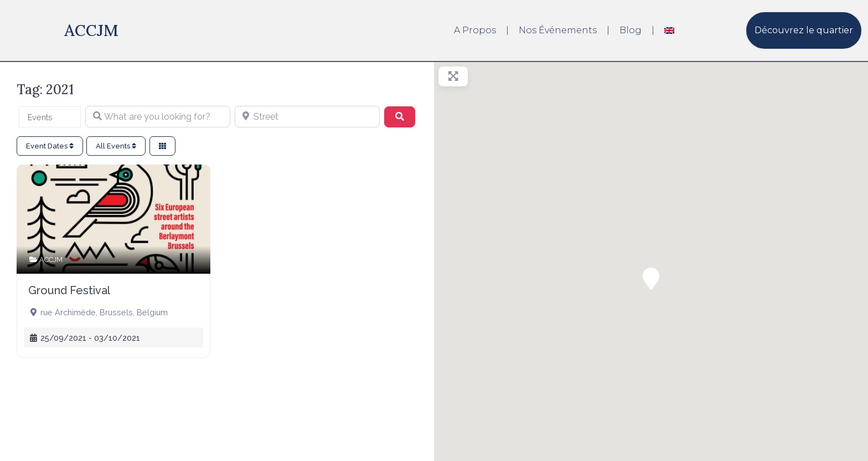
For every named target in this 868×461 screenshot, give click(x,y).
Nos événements (558, 30)
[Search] (400, 117)
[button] (651, 279)
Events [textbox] (40, 117)
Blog (631, 30)
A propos (475, 30)
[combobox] (50, 117)
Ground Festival (69, 290)
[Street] (307, 117)
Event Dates (50, 146)
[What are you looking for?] (158, 117)
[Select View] (162, 146)
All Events (116, 146)
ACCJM (91, 30)
